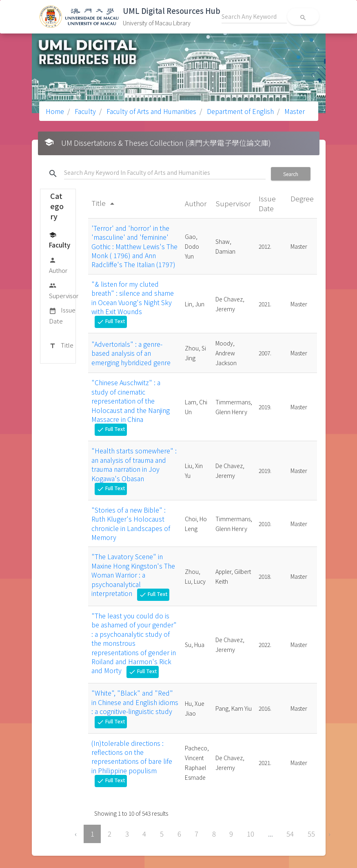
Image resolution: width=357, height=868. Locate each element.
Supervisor (64, 290)
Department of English (239, 111)
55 (311, 834)
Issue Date (62, 315)
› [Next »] (329, 834)
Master (294, 111)
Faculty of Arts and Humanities (151, 111)
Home (55, 111)
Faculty (84, 111)
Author (58, 265)
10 (251, 834)
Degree (302, 198)
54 (290, 834)
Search (291, 174)
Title (61, 346)
